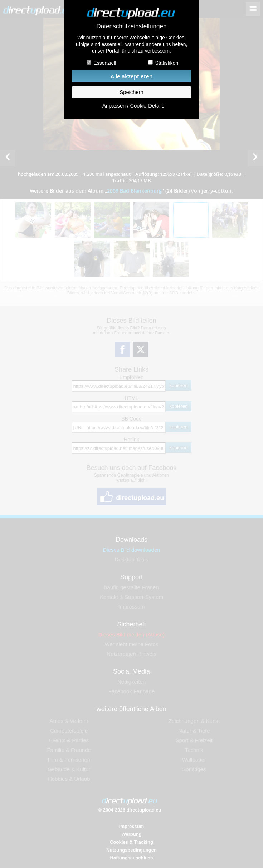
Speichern (131, 92)
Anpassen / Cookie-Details (133, 106)
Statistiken (167, 63)
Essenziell (105, 63)
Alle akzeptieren (132, 76)
